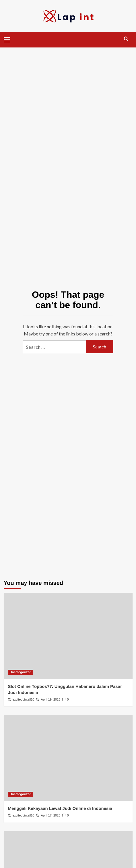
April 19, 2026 (50, 699)
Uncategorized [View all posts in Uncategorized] (21, 672)
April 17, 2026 (50, 815)
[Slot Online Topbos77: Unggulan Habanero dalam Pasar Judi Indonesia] (68, 636)
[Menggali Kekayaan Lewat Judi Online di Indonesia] (68, 758)
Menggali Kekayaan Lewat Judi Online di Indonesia (60, 808)
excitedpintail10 (24, 699)
